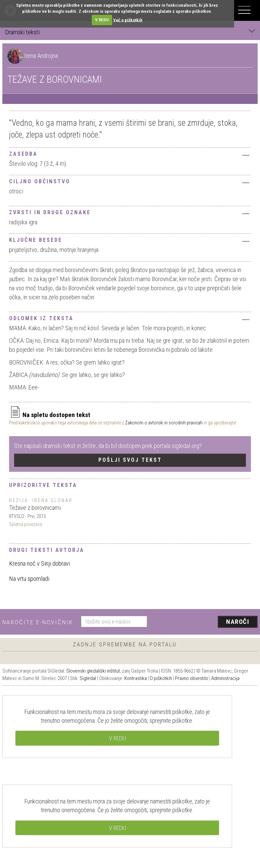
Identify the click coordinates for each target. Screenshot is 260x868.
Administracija (225, 678)
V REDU (102, 20)
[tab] (130, 153)
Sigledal (88, 678)
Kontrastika (136, 678)
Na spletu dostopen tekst (50, 415)
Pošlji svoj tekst (130, 460)
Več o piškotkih (128, 20)
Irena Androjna (41, 56)
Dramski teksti (130, 32)
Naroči (238, 622)
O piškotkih (161, 678)
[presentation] (205, 622)
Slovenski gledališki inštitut (93, 671)
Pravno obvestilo (192, 678)
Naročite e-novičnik (38, 622)
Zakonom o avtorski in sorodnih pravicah (164, 423)
